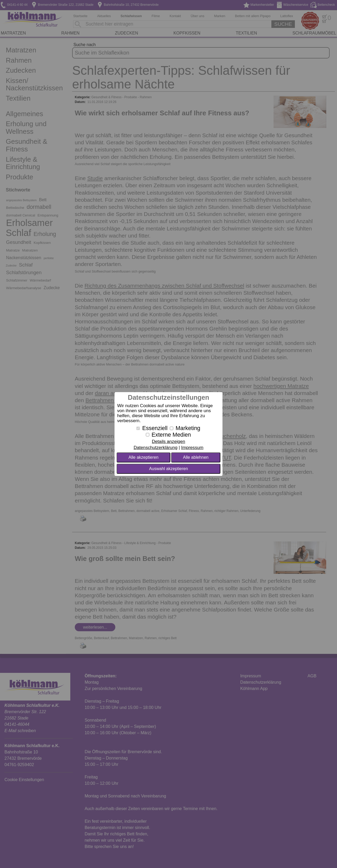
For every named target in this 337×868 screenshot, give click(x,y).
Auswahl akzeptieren (168, 469)
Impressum (192, 448)
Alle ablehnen (196, 457)
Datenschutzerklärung (155, 448)
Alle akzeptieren (143, 457)
